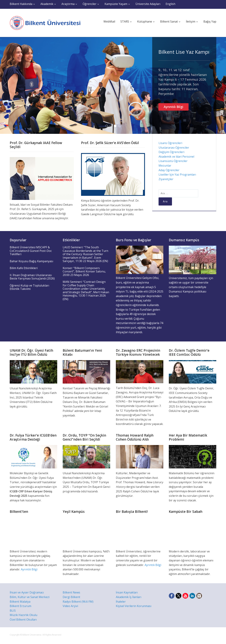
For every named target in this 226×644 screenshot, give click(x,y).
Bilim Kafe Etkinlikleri (24, 268)
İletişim (191, 21)
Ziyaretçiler (166, 179)
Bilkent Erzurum (20, 606)
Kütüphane (145, 21)
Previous (5, 85)
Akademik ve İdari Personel (176, 157)
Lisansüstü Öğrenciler (173, 161)
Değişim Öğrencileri (171, 152)
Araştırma (68, 4)
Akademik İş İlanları (129, 597)
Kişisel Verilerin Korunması (134, 606)
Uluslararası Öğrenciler (174, 148)
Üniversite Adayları (148, 4)
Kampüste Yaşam (116, 4)
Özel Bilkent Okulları (23, 620)
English (170, 4)
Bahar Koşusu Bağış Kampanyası (31, 261)
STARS (125, 21)
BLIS (13, 611)
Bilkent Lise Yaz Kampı (184, 52)
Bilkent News (71, 592)
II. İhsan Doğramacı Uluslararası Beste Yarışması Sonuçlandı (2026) (32, 277)
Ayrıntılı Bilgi (173, 107)
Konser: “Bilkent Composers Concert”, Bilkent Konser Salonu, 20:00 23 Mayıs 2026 (84, 271)
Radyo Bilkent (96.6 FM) (78, 602)
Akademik (47, 4)
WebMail (109, 21)
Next (221, 85)
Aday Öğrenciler (169, 170)
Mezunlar (165, 166)
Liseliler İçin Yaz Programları (177, 175)
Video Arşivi (70, 606)
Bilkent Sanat (169, 21)
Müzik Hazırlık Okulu (23, 615)
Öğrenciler (90, 4)
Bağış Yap (210, 21)
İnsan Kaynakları (127, 592)
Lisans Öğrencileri (170, 143)
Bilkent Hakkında (21, 4)
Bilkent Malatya (20, 602)
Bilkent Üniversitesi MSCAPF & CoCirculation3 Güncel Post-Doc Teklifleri (31, 251)
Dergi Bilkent (71, 597)
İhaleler (121, 602)
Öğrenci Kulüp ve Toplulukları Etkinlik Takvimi (29, 287)
